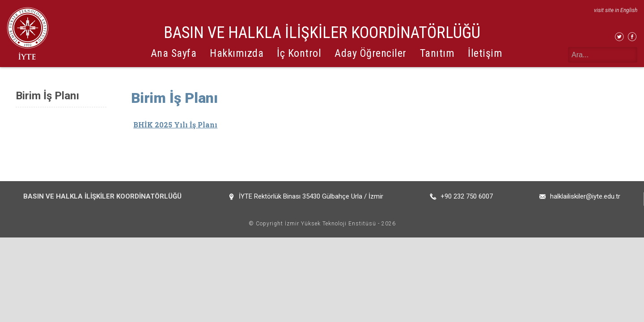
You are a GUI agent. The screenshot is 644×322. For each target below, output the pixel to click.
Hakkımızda (237, 53)
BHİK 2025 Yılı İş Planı (175, 125)
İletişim (485, 53)
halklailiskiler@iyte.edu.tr (585, 196)
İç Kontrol (299, 53)
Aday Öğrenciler (371, 53)
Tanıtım (437, 53)
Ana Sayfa (174, 53)
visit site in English (616, 10)
